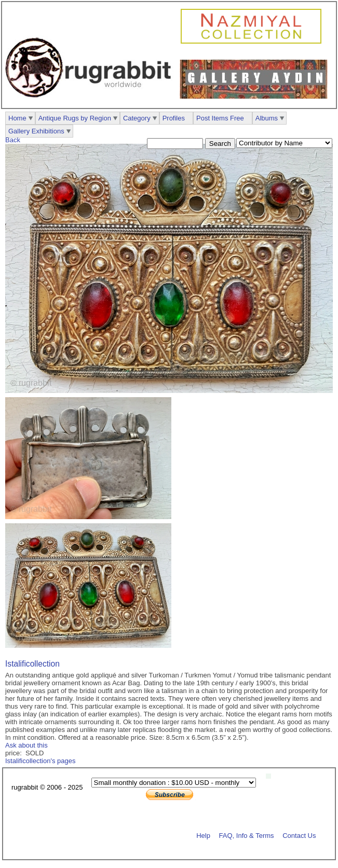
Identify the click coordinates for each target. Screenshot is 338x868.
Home (17, 118)
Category (137, 118)
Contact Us (299, 835)
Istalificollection (32, 664)
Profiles (174, 118)
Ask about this (26, 745)
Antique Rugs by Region (75, 118)
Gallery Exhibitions (36, 131)
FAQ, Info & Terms (247, 835)
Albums (267, 118)
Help (203, 835)
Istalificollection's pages (40, 761)
